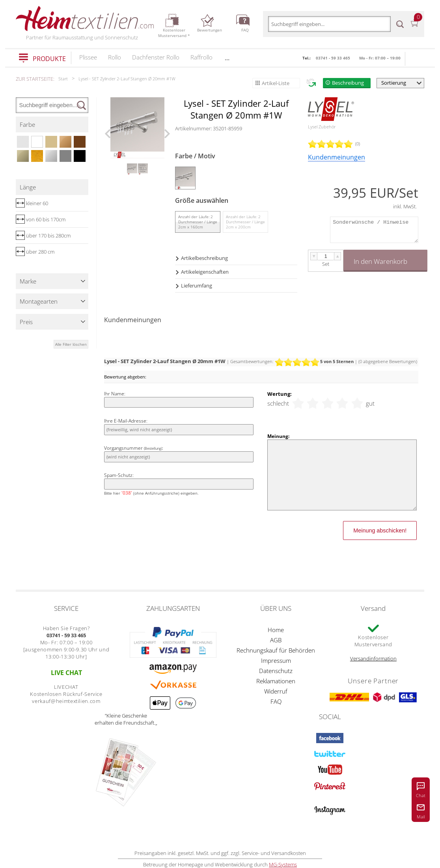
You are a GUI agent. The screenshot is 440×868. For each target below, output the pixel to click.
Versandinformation (373, 658)
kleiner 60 (32, 203)
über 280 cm (35, 252)
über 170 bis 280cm (43, 236)
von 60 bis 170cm (41, 219)
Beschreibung (348, 83)
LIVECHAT (66, 687)
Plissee (88, 57)
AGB (276, 640)
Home (276, 630)
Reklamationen (276, 681)
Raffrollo (201, 57)
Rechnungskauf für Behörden (276, 650)
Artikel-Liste (276, 83)
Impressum (276, 660)
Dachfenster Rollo (156, 57)
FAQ (276, 701)
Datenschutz (276, 671)
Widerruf (276, 691)
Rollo (115, 57)
